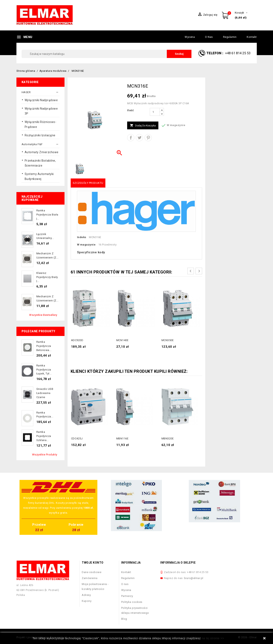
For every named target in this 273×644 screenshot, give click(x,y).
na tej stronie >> (213, 638)
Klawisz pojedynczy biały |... (47, 277)
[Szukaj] (107, 54)
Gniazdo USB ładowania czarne (45, 393)
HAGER (26, 92)
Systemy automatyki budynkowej (39, 176)
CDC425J (77, 438)
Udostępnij (131, 138)
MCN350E (168, 340)
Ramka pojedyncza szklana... (44, 436)
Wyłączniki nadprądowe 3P (41, 111)
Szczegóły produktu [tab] (88, 183)
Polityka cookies (132, 602)
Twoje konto (93, 563)
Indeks (82, 237)
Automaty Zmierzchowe (42, 152)
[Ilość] (155, 112)
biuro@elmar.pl (194, 578)
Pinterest (148, 138)
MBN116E (122, 438)
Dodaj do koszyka (143, 126)
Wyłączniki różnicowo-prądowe (41, 124)
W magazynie (86, 245)
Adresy (86, 595)
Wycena (190, 37)
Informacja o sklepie (178, 563)
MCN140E (122, 340)
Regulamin (230, 37)
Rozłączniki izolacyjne (40, 135)
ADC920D (77, 340)
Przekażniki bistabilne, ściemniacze (40, 163)
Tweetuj (139, 138)
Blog (124, 619)
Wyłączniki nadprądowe (41, 100)
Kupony (87, 601)
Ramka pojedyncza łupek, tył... (44, 370)
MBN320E (168, 438)
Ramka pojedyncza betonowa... (44, 346)
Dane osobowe (92, 572)
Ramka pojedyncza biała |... (47, 215)
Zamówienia (90, 578)
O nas (209, 37)
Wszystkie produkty (45, 455)
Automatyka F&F (32, 144)
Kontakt (252, 37)
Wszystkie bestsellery (43, 315)
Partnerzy (127, 596)
